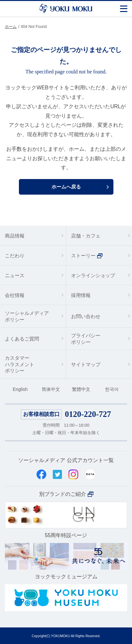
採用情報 (81, 295)
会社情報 (15, 295)
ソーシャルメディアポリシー (27, 316)
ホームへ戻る (66, 187)
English (20, 389)
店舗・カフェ (86, 236)
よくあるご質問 (22, 339)
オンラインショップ (93, 275)
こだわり (15, 256)
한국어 (112, 389)
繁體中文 (81, 389)
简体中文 (51, 389)
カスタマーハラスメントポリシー (20, 364)
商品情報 (15, 236)
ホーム (11, 27)
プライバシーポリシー (86, 339)
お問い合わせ (86, 316)
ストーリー (83, 256)
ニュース (15, 275)
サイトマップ (86, 364)
